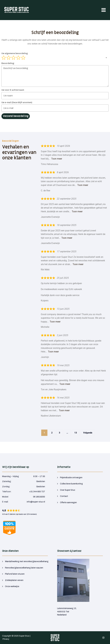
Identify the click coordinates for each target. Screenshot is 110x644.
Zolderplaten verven (14, 580)
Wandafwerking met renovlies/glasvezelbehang (27, 561)
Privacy (6, 639)
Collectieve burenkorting (71, 484)
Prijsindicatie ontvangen (71, 478)
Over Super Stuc (68, 490)
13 (77, 432)
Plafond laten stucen (15, 574)
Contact (64, 496)
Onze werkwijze (12, 586)
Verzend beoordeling (16, 116)
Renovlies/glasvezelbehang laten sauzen (24, 568)
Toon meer (57, 159)
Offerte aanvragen (68, 503)
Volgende (88, 433)
